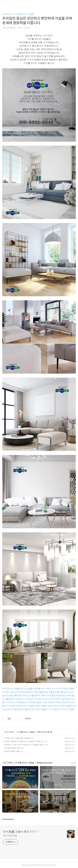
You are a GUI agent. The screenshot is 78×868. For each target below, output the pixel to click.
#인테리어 (65, 702)
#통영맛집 (43, 692)
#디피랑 (9, 696)
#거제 (5, 692)
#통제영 (18, 696)
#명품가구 (46, 709)
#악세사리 (21, 706)
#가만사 (6, 689)
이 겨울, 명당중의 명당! (12, 748)
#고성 (11, 692)
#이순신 (26, 696)
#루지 (44, 696)
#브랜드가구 (57, 709)
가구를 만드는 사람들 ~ (26, 732)
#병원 (38, 702)
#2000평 (37, 689)
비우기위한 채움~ (11, 836)
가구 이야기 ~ (10, 732)
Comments (8, 819)
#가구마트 (46, 689)
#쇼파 (31, 709)
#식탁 (63, 706)
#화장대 (18, 709)
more (73, 763)
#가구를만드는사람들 (21, 689)
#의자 (56, 706)
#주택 (57, 702)
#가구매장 (63, 689)
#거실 (45, 699)
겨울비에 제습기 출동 (12, 751)
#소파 (37, 709)
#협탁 (44, 706)
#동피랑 (64, 692)
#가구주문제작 (19, 702)
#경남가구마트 (34, 699)
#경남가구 (21, 699)
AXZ (38, 865)
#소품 (12, 706)
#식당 (45, 702)
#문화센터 (61, 696)
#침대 (38, 706)
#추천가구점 (32, 692)
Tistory (53, 865)
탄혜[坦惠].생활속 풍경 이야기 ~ (21, 832)
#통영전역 (10, 699)
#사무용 (31, 702)
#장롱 (69, 706)
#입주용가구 (67, 699)
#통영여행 (54, 692)
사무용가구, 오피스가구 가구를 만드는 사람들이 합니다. (24, 745)
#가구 (55, 689)
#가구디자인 (54, 699)
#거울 (25, 709)
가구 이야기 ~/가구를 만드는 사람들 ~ (19, 14)
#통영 (72, 689)
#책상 (50, 706)
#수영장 (51, 696)
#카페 (51, 702)
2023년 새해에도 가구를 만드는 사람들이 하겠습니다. (24, 741)
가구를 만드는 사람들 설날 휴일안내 (17, 738)
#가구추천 (20, 692)
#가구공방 (69, 709)
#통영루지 (36, 696)
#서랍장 (30, 706)
